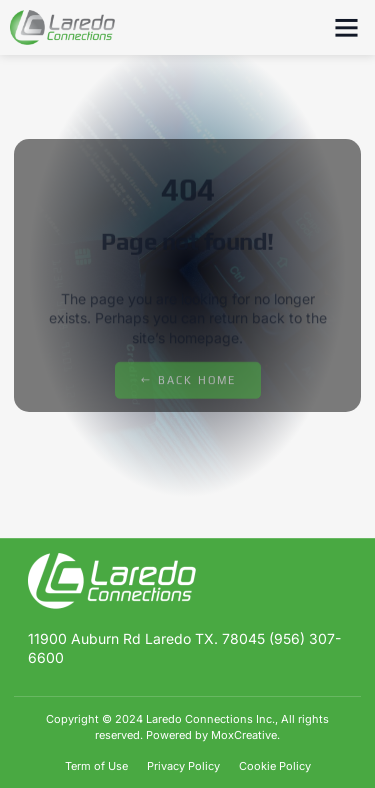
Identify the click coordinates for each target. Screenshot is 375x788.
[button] (347, 28)
